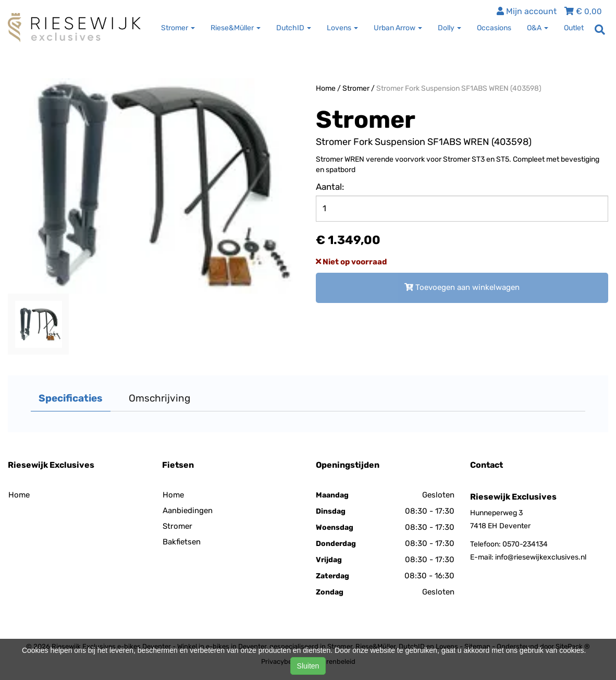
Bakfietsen (182, 542)
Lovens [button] (342, 28)
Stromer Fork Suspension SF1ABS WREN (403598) (459, 88)
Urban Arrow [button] (398, 28)
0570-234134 (525, 544)
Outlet (574, 28)
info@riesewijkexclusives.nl (541, 557)
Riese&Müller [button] (236, 28)
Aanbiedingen (188, 511)
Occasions (494, 28)
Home (326, 88)
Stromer (356, 88)
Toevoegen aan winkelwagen (462, 287)
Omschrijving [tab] (159, 398)
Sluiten (308, 666)
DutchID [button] (294, 28)
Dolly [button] (449, 28)
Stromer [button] (178, 28)
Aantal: (330, 187)
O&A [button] (538, 28)
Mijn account (527, 11)
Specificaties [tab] (71, 398)
